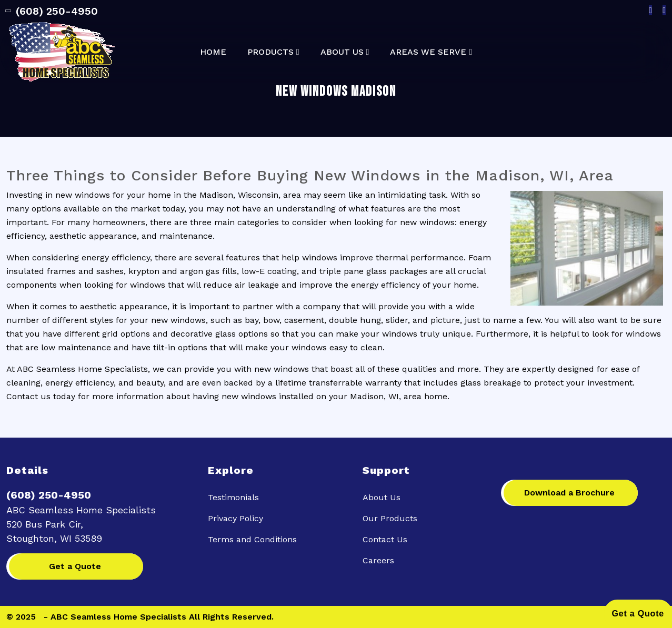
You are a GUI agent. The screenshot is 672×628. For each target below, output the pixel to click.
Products (270, 52)
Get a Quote (75, 566)
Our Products (390, 518)
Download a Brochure (569, 493)
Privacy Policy (235, 518)
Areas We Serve (428, 52)
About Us (342, 52)
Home (213, 52)
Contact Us (385, 539)
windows (291, 369)
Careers (378, 560)
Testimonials (233, 497)
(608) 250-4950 (52, 11)
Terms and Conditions (252, 539)
